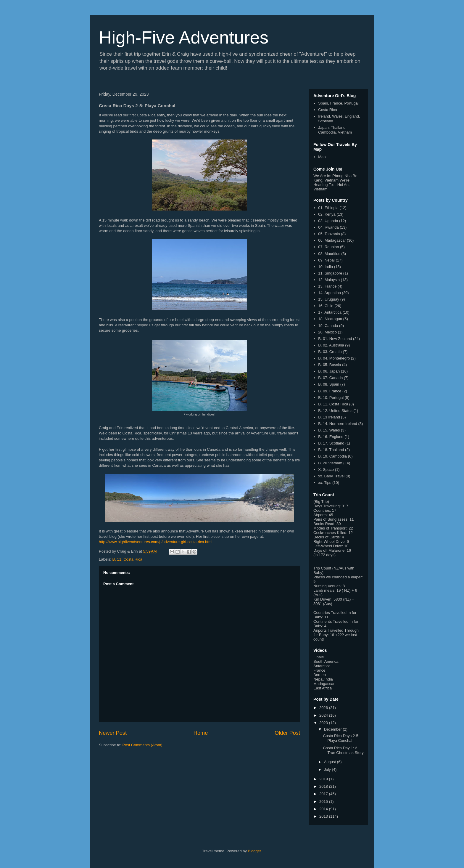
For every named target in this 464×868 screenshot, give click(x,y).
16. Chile (326, 306)
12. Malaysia (329, 280)
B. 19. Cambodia (332, 456)
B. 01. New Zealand (335, 339)
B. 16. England (331, 437)
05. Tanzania (329, 234)
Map (322, 157)
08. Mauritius (329, 254)
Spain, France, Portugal (338, 103)
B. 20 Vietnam (330, 463)
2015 (324, 802)
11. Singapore (330, 273)
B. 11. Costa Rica (127, 559)
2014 (324, 809)
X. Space (326, 470)
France (319, 670)
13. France (327, 286)
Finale (319, 657)
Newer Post (113, 733)
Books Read (324, 524)
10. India (326, 267)
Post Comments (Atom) (142, 745)
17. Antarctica (330, 312)
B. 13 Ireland (329, 417)
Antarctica (322, 666)
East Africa (323, 688)
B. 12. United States (335, 411)
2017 (324, 794)
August (331, 762)
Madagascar (324, 684)
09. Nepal (326, 260)
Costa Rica (328, 110)
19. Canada (328, 326)
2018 (324, 786)
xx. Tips (325, 483)
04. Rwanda (328, 227)
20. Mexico (327, 332)
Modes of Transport (330, 528)
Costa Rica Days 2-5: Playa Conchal (341, 738)
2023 (324, 723)
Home (201, 733)
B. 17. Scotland (331, 443)
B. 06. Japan (329, 371)
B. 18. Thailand (331, 450)
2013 (324, 816)
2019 (324, 779)
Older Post (287, 733)
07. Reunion (328, 247)
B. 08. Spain (329, 384)
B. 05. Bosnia (330, 365)
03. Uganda (328, 221)
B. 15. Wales (329, 430)
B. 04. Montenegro (334, 358)
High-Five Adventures (184, 37)
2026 (324, 708)
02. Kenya (327, 214)
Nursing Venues (327, 586)
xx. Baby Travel (331, 476)
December (333, 729)
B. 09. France (330, 391)
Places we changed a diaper (337, 577)
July (328, 770)
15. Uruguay (329, 299)
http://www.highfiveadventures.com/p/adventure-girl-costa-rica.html (156, 542)
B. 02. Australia (331, 345)
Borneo (320, 675)
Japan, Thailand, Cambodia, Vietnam (335, 130)
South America (326, 661)
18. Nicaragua (330, 319)
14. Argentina (330, 293)
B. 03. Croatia (330, 352)
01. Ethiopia (328, 208)
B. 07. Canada (330, 378)
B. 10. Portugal (331, 398)
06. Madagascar (332, 240)
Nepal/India (323, 679)
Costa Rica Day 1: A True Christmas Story (343, 750)
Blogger (254, 851)
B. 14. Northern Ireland (338, 424)
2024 (324, 715)
